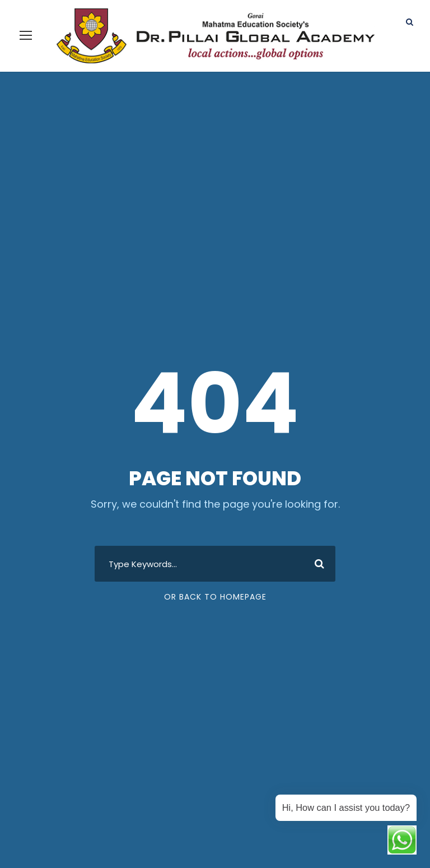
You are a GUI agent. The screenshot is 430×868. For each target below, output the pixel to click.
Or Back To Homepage (215, 583)
